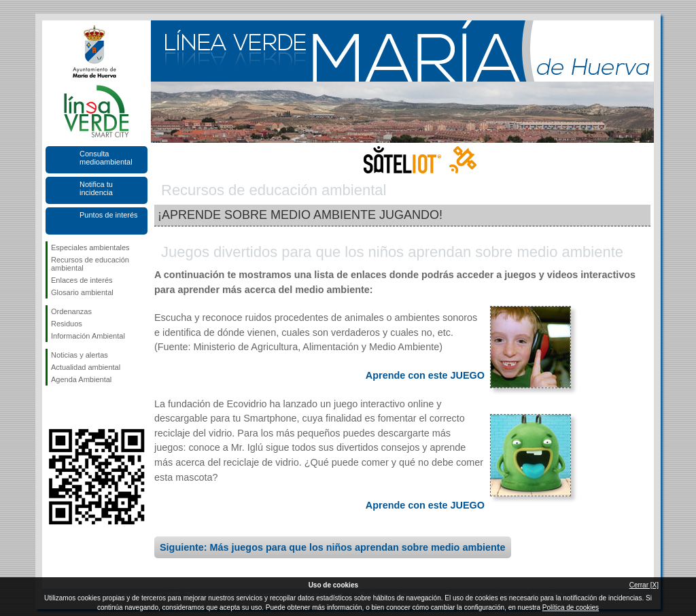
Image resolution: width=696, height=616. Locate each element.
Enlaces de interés (82, 280)
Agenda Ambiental (81, 379)
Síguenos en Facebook (54, 407)
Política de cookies (571, 608)
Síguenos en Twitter (76, 407)
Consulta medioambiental (106, 158)
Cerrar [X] (644, 585)
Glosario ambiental (82, 292)
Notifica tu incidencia (96, 188)
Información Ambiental (88, 336)
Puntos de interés (109, 215)
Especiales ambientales (90, 247)
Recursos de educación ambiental (90, 264)
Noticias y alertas (80, 355)
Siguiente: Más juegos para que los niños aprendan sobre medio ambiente (333, 547)
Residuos (67, 324)
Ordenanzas (71, 311)
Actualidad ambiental (86, 367)
